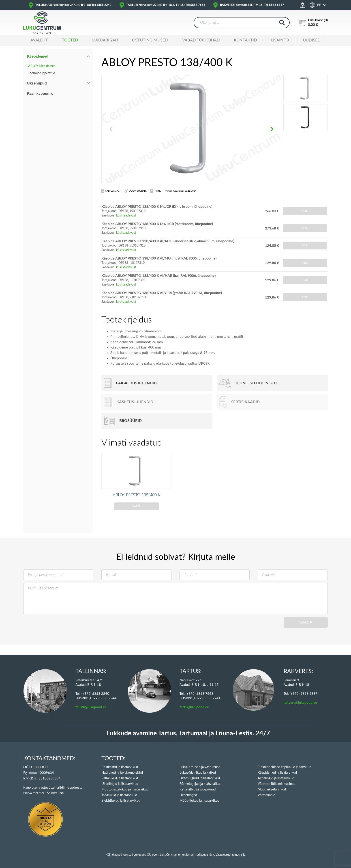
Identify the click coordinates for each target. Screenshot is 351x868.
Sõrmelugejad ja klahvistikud (200, 784)
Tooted (70, 40)
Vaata (137, 513)
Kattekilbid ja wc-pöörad (198, 789)
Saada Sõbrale (135, 191)
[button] (272, 129)
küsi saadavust (126, 216)
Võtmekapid (266, 795)
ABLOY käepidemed (42, 66)
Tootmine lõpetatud (42, 73)
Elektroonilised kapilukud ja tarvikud (284, 767)
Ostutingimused (150, 40)
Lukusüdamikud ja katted (198, 773)
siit (243, 855)
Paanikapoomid (40, 94)
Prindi (156, 191)
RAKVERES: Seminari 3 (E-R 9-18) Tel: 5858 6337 (252, 5)
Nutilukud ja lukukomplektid (122, 773)
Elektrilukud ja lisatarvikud (121, 801)
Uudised (312, 40)
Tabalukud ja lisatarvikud (119, 795)
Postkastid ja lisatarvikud (120, 767)
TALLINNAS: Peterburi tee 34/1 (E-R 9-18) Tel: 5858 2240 (73, 5)
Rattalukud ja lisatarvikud (120, 778)
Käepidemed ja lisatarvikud (277, 773)
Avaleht (39, 40)
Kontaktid (245, 40)
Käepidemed (38, 56)
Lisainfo (280, 40)
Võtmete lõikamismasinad (276, 784)
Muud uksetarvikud (272, 789)
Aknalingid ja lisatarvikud (276, 778)
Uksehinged (188, 795)
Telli (305, 211)
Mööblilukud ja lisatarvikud (199, 801)
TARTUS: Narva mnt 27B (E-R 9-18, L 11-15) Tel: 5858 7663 (166, 5)
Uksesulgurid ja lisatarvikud (200, 778)
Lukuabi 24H (105, 40)
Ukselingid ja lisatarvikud (120, 784)
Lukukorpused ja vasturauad (200, 767)
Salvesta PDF (111, 191)
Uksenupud (37, 83)
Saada (306, 629)
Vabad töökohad (201, 40)
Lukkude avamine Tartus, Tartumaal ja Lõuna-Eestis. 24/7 (188, 733)
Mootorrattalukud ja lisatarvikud (125, 789)
